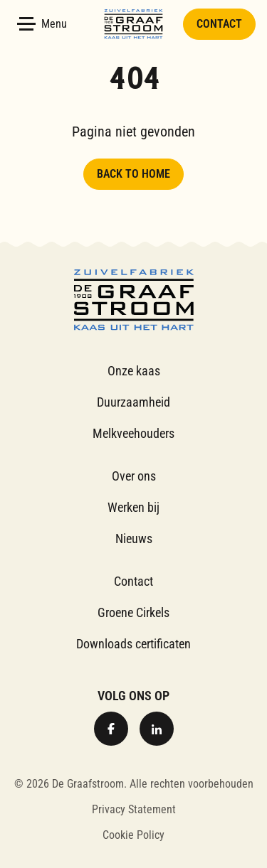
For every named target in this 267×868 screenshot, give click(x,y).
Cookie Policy (133, 835)
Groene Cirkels (133, 612)
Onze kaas (134, 371)
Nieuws (134, 539)
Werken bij (133, 507)
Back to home (133, 174)
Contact (219, 24)
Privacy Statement (134, 809)
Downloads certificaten (133, 644)
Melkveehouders (133, 433)
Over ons (134, 476)
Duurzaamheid (133, 402)
